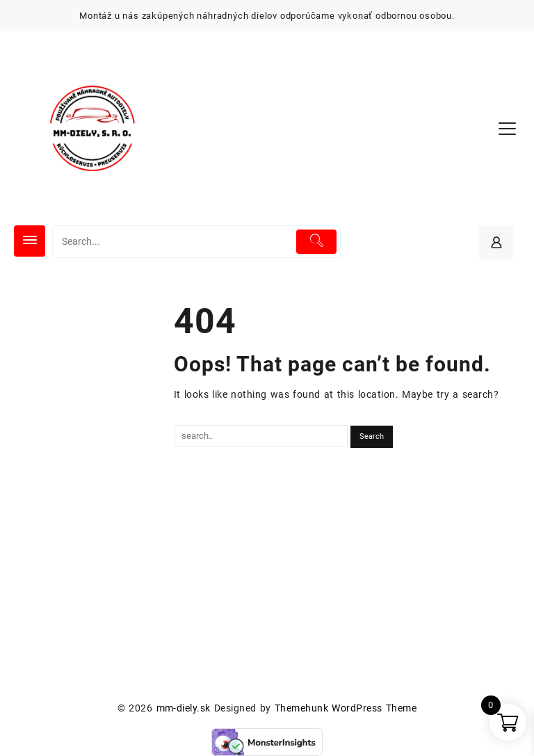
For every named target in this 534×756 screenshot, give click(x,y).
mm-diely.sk (184, 708)
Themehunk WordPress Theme (346, 708)
